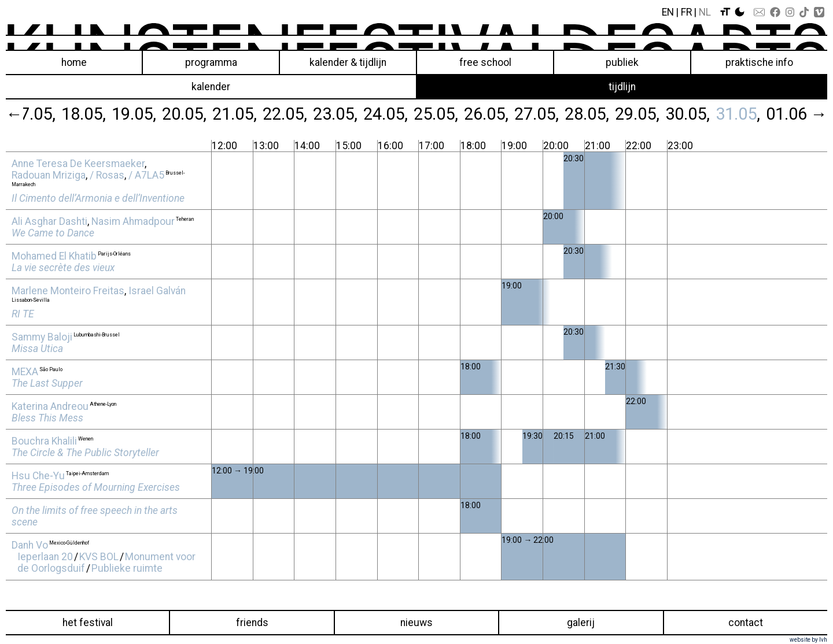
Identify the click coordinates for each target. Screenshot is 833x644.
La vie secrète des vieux (63, 268)
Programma (211, 62)
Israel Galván (157, 291)
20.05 (183, 114)
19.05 (132, 114)
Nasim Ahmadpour (133, 221)
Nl (705, 12)
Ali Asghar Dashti (49, 221)
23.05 (333, 114)
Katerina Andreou (50, 406)
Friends (252, 623)
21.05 (233, 114)
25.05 (434, 114)
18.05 (82, 114)
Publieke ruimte (127, 568)
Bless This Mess (47, 418)
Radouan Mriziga (49, 175)
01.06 (786, 114)
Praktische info (759, 62)
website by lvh (808, 640)
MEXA (25, 372)
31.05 (736, 114)
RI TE (23, 314)
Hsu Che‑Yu (38, 476)
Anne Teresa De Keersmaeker (78, 164)
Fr (686, 12)
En (668, 12)
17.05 (32, 114)
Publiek (622, 62)
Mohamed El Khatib (54, 256)
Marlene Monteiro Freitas (68, 291)
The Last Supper (47, 383)
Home (74, 62)
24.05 (384, 114)
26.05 (484, 114)
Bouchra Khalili (44, 441)
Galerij (581, 623)
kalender (211, 87)
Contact (746, 623)
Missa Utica (37, 349)
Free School (485, 62)
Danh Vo (30, 545)
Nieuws (417, 623)
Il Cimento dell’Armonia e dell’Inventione (98, 198)
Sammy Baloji (42, 337)
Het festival (88, 623)
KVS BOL (99, 557)
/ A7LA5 (146, 175)
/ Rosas (107, 175)
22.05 (283, 114)
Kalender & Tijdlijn (348, 62)
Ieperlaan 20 (45, 557)
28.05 (585, 114)
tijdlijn (622, 87)
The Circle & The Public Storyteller (85, 453)
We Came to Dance (53, 233)
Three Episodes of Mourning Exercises (96, 487)
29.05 (635, 114)
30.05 (686, 114)
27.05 (535, 114)
